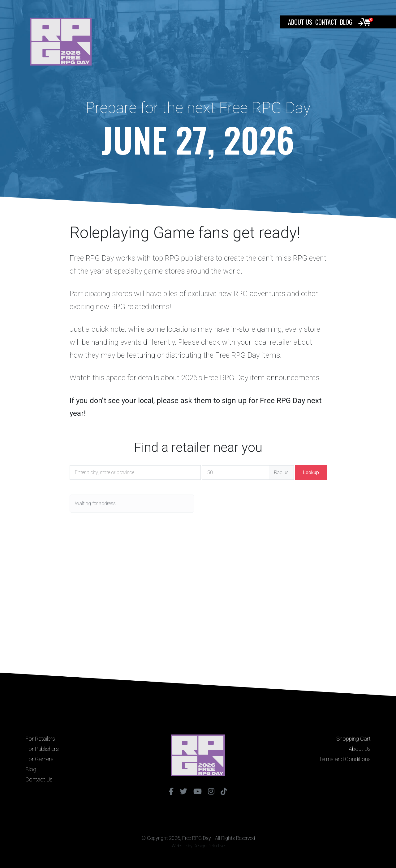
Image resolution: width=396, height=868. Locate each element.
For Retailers (40, 739)
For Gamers (39, 759)
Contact (326, 22)
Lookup (311, 472)
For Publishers (42, 749)
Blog (346, 22)
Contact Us (39, 779)
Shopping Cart (353, 739)
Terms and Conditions (345, 759)
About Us (300, 22)
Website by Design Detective (198, 846)
